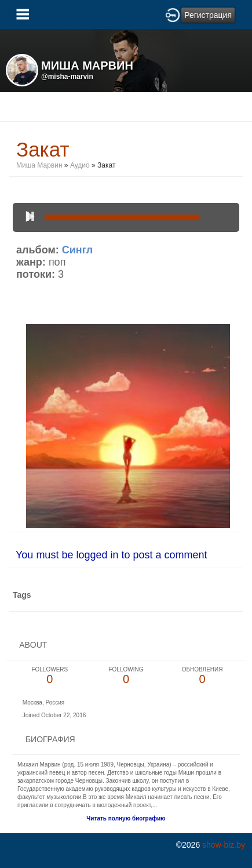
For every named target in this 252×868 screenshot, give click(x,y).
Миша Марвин (39, 165)
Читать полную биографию (126, 818)
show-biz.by (224, 845)
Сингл (77, 250)
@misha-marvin (67, 77)
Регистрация (208, 15)
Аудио (80, 165)
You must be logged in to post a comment (112, 555)
